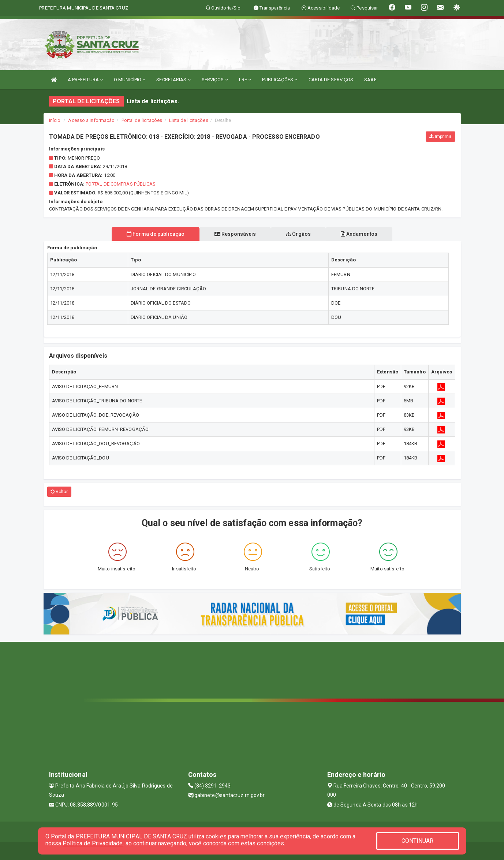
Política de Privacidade (93, 843)
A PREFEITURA (85, 80)
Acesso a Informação (91, 120)
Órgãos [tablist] (299, 234)
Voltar (59, 492)
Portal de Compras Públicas (121, 184)
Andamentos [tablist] (360, 234)
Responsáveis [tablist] (235, 234)
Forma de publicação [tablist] (154, 234)
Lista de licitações (189, 120)
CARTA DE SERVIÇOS (331, 80)
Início (55, 120)
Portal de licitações (142, 120)
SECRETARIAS (173, 80)
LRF (245, 80)
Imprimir (440, 137)
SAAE (370, 80)
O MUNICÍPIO (130, 80)
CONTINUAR (418, 841)
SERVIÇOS (215, 80)
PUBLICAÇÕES (280, 80)
